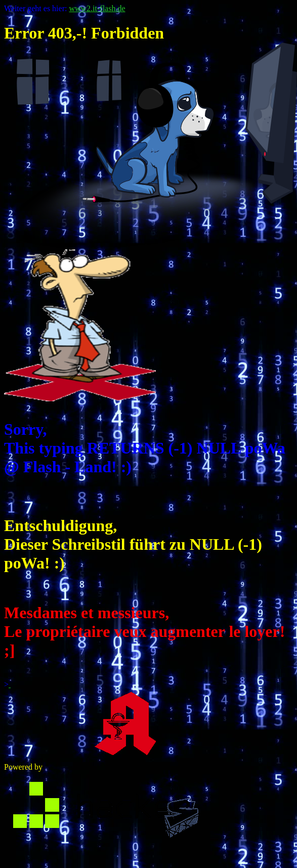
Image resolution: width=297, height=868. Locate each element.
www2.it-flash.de (97, 8)
